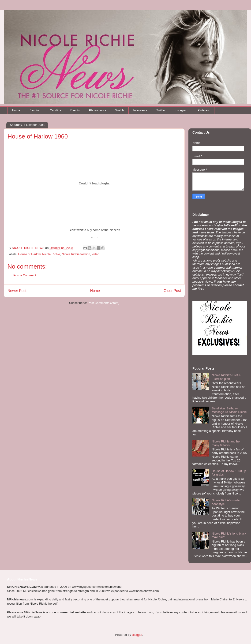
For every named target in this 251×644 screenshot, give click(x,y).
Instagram (181, 110)
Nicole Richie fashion (76, 254)
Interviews (140, 110)
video (96, 254)
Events (75, 110)
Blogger (137, 635)
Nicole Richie (51, 254)
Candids (55, 110)
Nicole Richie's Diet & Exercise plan (226, 377)
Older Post (172, 291)
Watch (120, 110)
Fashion (35, 110)
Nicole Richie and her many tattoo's (226, 443)
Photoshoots (97, 110)
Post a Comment (25, 275)
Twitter (161, 110)
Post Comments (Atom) (103, 303)
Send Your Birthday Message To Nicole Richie (229, 410)
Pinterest (204, 110)
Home (16, 110)
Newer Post (17, 291)
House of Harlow (29, 254)
